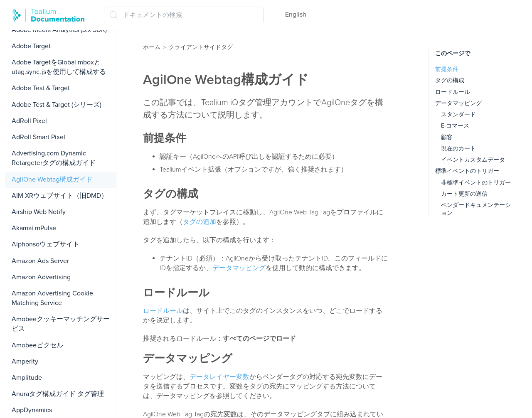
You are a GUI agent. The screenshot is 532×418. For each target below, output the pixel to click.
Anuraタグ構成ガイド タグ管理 (58, 394)
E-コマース (455, 126)
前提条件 (447, 69)
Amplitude (27, 378)
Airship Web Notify (39, 212)
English (296, 15)
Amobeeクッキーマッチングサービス (61, 324)
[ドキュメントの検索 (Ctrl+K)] (184, 15)
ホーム (152, 47)
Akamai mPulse (34, 228)
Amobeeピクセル (37, 345)
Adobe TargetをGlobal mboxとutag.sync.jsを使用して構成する (59, 67)
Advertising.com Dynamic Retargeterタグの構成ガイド (54, 158)
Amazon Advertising (41, 277)
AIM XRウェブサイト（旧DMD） (60, 196)
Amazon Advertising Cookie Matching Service (52, 298)
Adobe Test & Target (41, 88)
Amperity (25, 361)
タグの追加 (199, 222)
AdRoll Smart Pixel (38, 137)
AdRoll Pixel (29, 121)
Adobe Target (31, 46)
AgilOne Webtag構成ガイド (52, 179)
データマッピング (239, 268)
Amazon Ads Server (40, 261)
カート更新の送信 (464, 194)
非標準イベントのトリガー (476, 183)
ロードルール (163, 311)
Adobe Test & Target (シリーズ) (57, 105)
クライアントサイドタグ (201, 47)
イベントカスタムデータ (473, 160)
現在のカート (458, 149)
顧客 (447, 137)
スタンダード (458, 114)
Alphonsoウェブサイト (46, 244)
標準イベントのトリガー (467, 171)
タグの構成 (450, 80)
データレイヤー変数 (219, 377)
